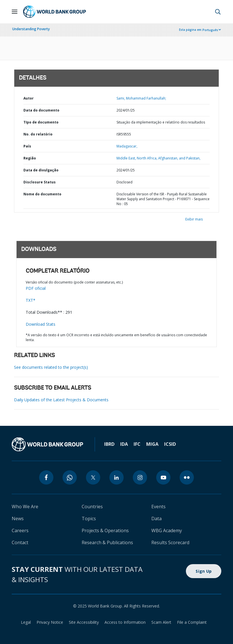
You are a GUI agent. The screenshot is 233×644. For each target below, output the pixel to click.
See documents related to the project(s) (51, 367)
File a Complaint (192, 622)
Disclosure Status (40, 182)
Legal (26, 622)
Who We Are (25, 507)
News (18, 519)
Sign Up (204, 571)
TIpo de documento (41, 122)
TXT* (31, 300)
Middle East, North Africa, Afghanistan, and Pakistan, (158, 158)
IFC (137, 444)
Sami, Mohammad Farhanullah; (141, 98)
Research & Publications (107, 542)
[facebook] (46, 477)
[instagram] (140, 477)
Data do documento (41, 110)
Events (158, 507)
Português (210, 30)
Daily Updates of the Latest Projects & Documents (61, 400)
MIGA (152, 444)
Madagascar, (127, 146)
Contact (20, 542)
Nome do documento (42, 194)
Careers (20, 530)
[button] (218, 12)
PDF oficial (36, 288)
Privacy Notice (50, 622)
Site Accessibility (84, 622)
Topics (89, 519)
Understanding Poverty (31, 29)
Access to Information (125, 622)
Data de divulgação (41, 170)
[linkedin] (116, 477)
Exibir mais (194, 219)
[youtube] (163, 477)
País (27, 146)
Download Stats (41, 324)
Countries (92, 507)
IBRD (109, 444)
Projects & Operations (105, 530)
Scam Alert (161, 622)
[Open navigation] (15, 12)
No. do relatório (38, 134)
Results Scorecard (170, 542)
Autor (29, 98)
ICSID (170, 444)
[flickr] (187, 477)
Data (156, 519)
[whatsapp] (70, 477)
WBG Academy (167, 530)
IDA (124, 444)
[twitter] (93, 477)
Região (30, 158)
